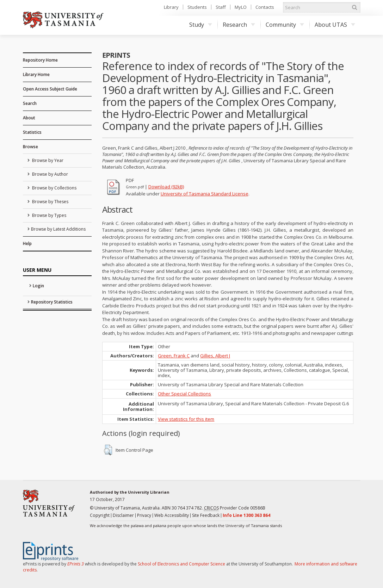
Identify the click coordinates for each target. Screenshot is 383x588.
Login (38, 286)
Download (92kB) (166, 187)
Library (171, 7)
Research (239, 25)
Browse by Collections (54, 188)
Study (201, 25)
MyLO (241, 7)
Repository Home (40, 60)
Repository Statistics (52, 302)
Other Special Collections (184, 394)
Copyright (100, 515)
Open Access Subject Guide (50, 89)
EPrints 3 (76, 564)
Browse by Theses (50, 202)
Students (197, 7)
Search (30, 103)
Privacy (144, 515)
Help (27, 243)
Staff (221, 7)
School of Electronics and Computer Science (181, 564)
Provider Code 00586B (235, 508)
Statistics (32, 132)
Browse (30, 147)
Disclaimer (123, 515)
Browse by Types (49, 215)
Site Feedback (206, 515)
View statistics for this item (186, 419)
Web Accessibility (172, 515)
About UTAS (335, 25)
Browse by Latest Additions (58, 229)
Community (285, 25)
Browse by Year (47, 160)
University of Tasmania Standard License (205, 194)
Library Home (36, 74)
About (29, 118)
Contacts (265, 7)
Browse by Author (50, 174)
